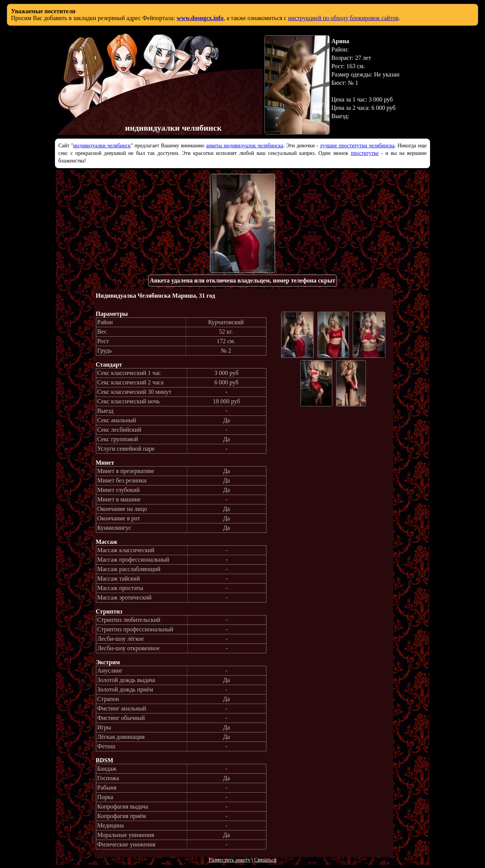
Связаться (265, 860)
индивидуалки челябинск (102, 146)
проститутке (365, 153)
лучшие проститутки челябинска (357, 146)
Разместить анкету (230, 860)
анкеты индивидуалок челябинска (245, 146)
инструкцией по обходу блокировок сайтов (343, 18)
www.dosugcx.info (200, 18)
